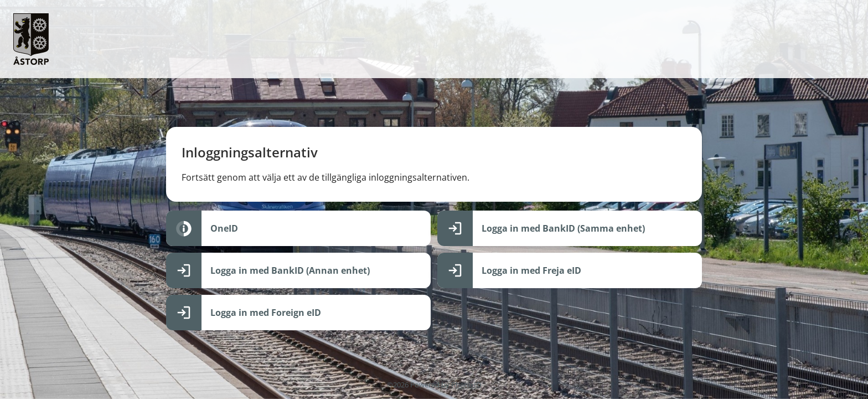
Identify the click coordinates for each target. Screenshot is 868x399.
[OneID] (298, 228)
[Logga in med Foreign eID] (298, 313)
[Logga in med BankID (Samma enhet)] (570, 228)
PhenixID (466, 385)
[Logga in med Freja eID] (570, 270)
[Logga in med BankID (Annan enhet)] (298, 270)
